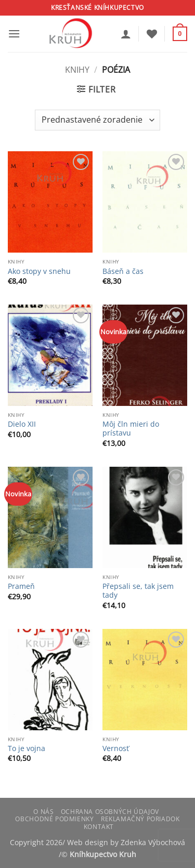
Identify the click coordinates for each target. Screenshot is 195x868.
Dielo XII (22, 424)
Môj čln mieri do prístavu (131, 429)
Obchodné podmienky (54, 819)
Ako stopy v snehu (39, 271)
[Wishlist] (152, 34)
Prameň (21, 586)
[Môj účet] (126, 34)
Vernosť (116, 748)
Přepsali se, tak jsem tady (138, 591)
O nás (43, 812)
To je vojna (27, 748)
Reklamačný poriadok (140, 819)
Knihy (77, 70)
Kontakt (99, 827)
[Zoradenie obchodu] (97, 120)
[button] (14, 34)
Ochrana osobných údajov (110, 812)
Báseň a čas (123, 271)
